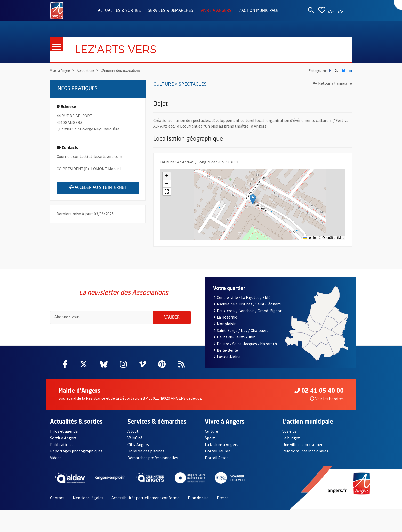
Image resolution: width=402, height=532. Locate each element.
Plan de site (198, 501)
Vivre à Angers (216, 11)
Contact (57, 501)
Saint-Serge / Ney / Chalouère (241, 334)
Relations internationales (305, 455)
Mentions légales (88, 501)
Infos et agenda (64, 435)
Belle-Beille (226, 354)
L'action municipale (258, 11)
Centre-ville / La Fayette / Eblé (242, 301)
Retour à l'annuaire (332, 83)
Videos (56, 461)
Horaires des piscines (146, 455)
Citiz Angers (138, 448)
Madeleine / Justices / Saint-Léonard (247, 307)
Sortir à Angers (63, 441)
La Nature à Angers (222, 448)
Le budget (291, 441)
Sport (210, 441)
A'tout (133, 435)
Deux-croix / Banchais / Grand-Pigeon (248, 314)
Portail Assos (217, 461)
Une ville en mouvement (304, 448)
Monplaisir (224, 327)
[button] (253, 199)
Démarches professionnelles (153, 461)
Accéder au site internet (104, 188)
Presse (223, 501)
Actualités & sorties (119, 11)
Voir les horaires (327, 402)
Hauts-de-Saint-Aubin (234, 340)
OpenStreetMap (333, 238)
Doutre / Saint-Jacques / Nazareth (245, 347)
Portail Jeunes (218, 455)
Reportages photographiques (76, 455)
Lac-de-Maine (227, 360)
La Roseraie (225, 321)
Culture (211, 435)
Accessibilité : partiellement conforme (146, 501)
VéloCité (135, 441)
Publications (61, 448)
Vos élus (289, 435)
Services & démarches (171, 11)
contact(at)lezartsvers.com (98, 156)
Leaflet (310, 238)
